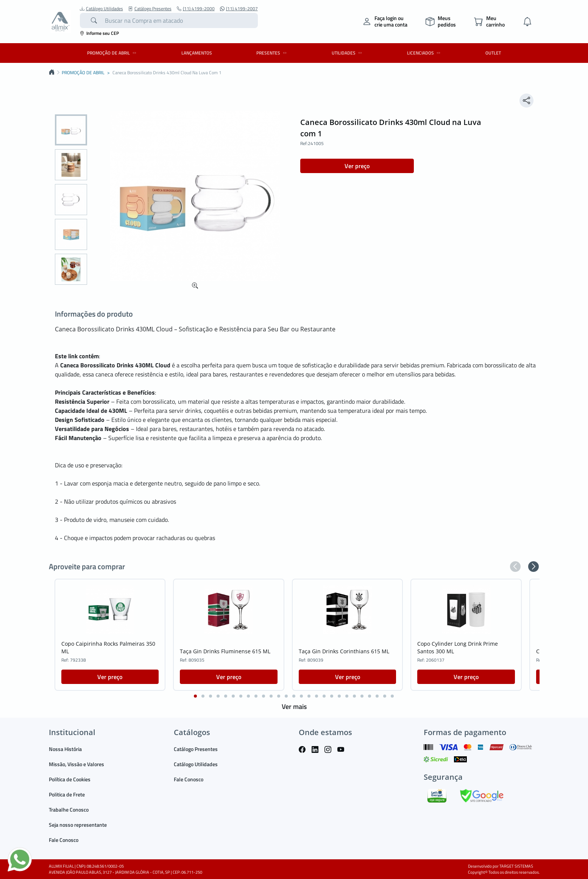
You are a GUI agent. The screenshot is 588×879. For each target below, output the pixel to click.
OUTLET (493, 53)
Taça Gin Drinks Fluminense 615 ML (225, 651)
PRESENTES (273, 53)
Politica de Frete (67, 794)
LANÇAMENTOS (197, 53)
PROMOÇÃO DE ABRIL (113, 53)
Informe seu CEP (99, 33)
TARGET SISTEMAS (516, 866)
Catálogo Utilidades (101, 9)
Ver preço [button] (357, 166)
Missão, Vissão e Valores (76, 764)
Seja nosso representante (78, 825)
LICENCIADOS (425, 53)
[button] (515, 567)
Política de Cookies (70, 779)
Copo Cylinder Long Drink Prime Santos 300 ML (458, 647)
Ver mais (294, 706)
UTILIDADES (348, 53)
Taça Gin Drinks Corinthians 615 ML (344, 651)
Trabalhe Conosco (69, 810)
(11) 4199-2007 (239, 9)
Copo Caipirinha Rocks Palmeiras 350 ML (108, 647)
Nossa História (65, 749)
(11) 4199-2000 (196, 9)
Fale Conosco (64, 840)
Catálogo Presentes (150, 9)
